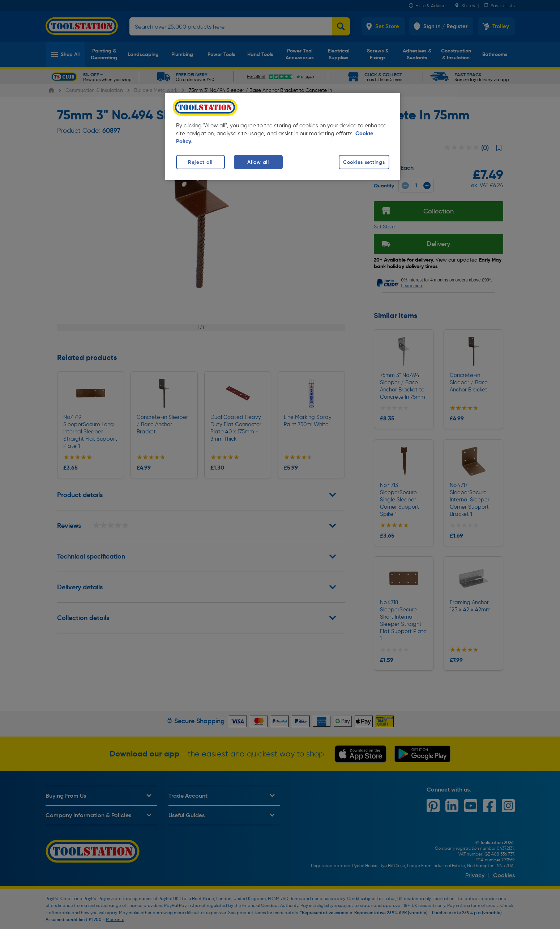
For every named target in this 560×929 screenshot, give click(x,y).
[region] (283, 137)
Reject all (200, 162)
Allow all (258, 162)
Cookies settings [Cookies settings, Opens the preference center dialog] (364, 162)
